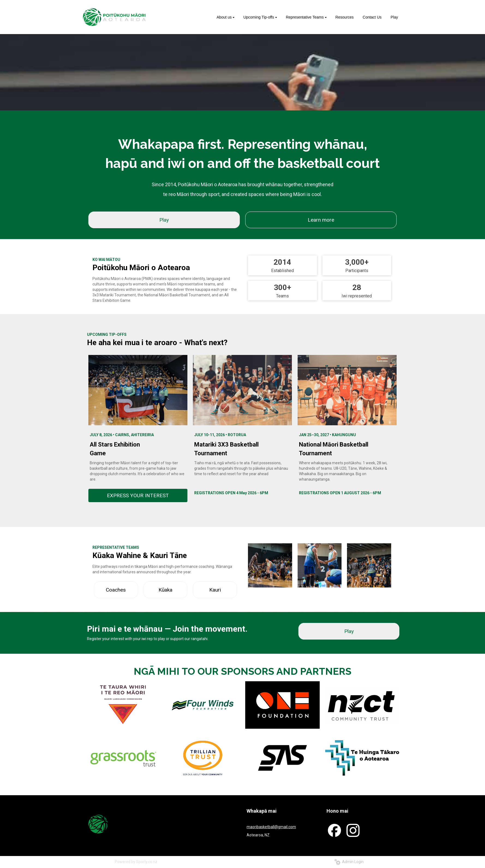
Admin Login (349, 862)
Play (164, 220)
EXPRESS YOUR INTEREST (138, 495)
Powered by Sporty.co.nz (136, 862)
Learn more (321, 220)
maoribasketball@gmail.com (271, 827)
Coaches (116, 590)
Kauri (215, 590)
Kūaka (165, 590)
